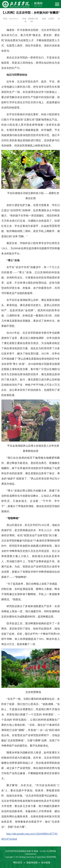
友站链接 (46, 863)
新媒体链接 (32, 863)
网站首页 (18, 863)
